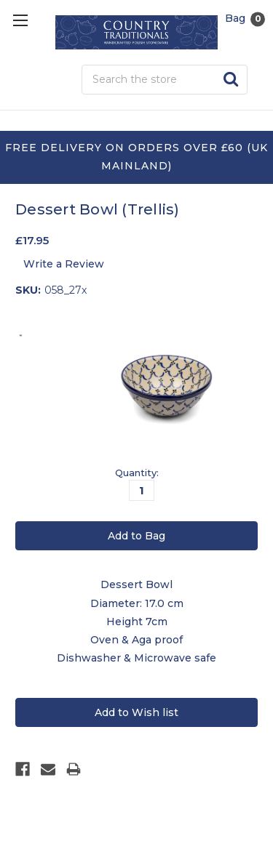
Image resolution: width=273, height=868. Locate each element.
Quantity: (137, 473)
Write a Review (64, 264)
